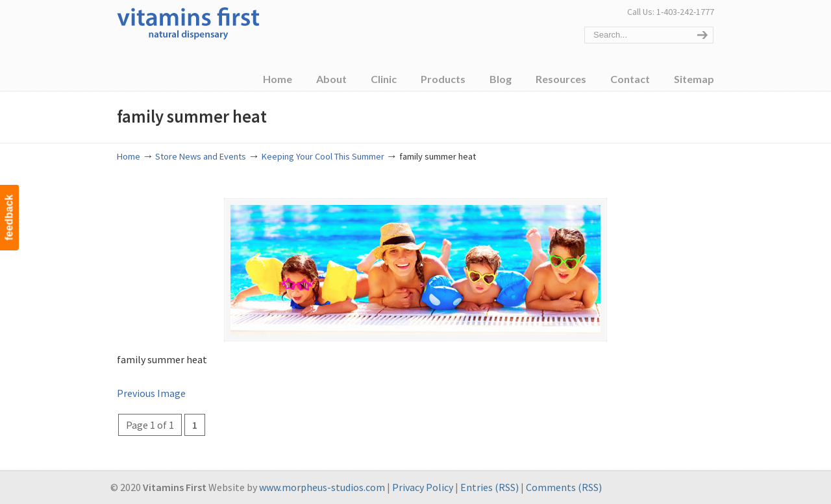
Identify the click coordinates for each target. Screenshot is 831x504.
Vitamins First (188, 22)
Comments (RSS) (564, 487)
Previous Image (151, 393)
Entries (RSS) (490, 487)
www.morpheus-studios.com (322, 487)
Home (129, 156)
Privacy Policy (423, 487)
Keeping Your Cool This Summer (323, 156)
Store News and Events (201, 156)
